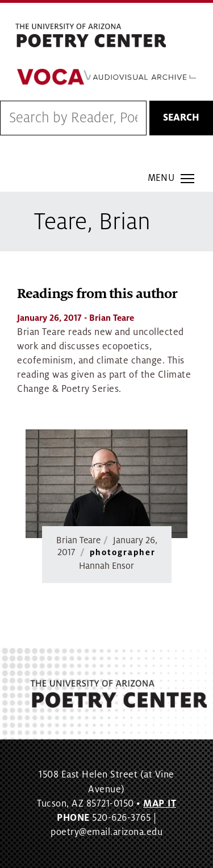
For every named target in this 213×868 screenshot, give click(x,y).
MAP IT (160, 804)
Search (181, 118)
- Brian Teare (76, 318)
